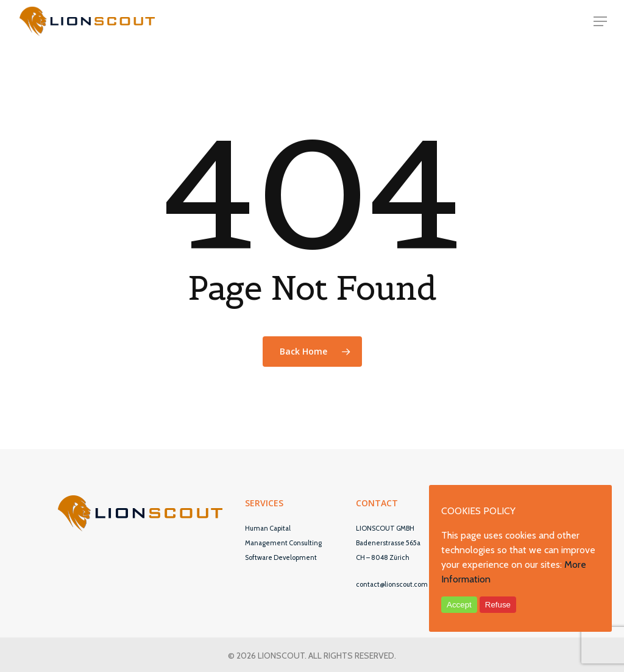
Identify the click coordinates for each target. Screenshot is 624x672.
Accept (459, 605)
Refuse (498, 605)
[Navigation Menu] (600, 21)
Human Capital (268, 528)
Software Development (281, 557)
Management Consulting (283, 543)
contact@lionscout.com (392, 584)
